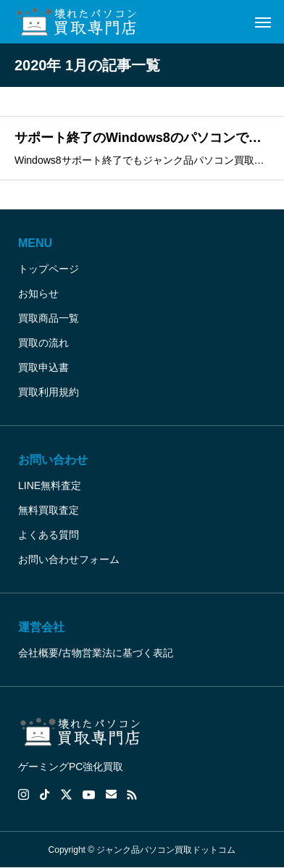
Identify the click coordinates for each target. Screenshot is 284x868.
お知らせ (38, 293)
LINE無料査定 (50, 485)
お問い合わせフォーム (69, 559)
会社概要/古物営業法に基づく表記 (96, 653)
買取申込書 (43, 367)
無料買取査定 (49, 510)
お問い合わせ (53, 460)
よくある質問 (49, 535)
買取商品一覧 (49, 318)
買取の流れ (43, 343)
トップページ (49, 269)
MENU (35, 243)
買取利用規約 (49, 392)
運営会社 (41, 627)
